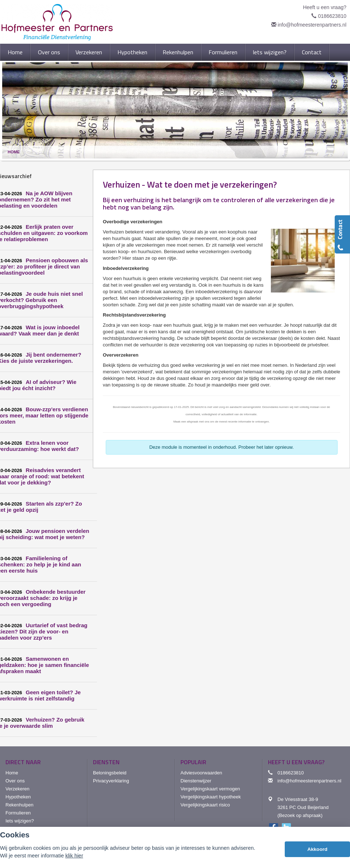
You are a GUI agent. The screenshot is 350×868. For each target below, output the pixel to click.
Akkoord (317, 849)
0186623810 (332, 16)
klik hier (74, 856)
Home (14, 152)
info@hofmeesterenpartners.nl (312, 25)
